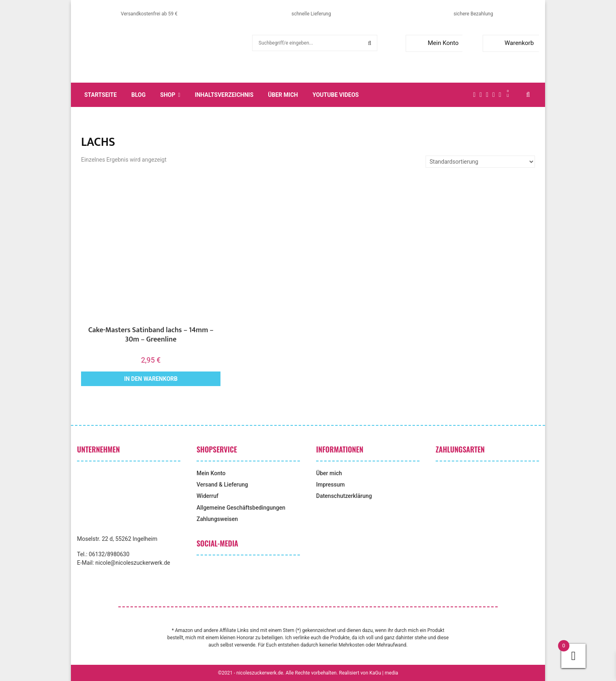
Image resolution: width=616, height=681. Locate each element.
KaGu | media (384, 673)
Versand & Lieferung (222, 485)
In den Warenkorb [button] (151, 379)
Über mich (283, 95)
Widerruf (207, 496)
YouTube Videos (336, 95)
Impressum (330, 485)
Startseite (101, 95)
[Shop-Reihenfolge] (480, 162)
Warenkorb (510, 43)
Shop (168, 95)
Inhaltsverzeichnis (224, 95)
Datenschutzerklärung (344, 496)
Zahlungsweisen (217, 519)
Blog (138, 95)
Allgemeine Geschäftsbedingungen (241, 508)
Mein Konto (434, 43)
